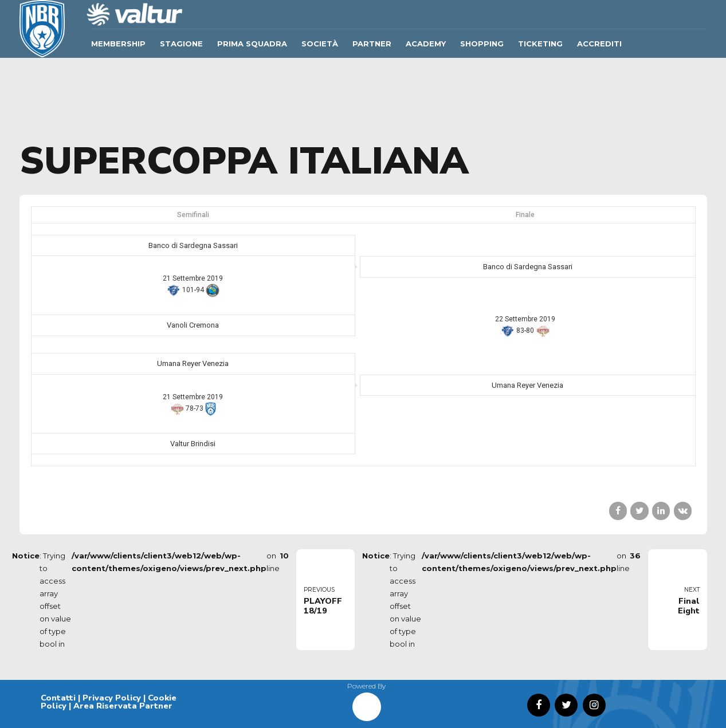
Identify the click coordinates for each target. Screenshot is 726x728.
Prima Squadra (252, 44)
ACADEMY (426, 44)
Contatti (58, 698)
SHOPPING (482, 44)
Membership (118, 44)
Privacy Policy (112, 698)
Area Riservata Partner (123, 706)
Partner (372, 44)
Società (320, 44)
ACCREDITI (599, 44)
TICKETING (540, 44)
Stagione (181, 44)
